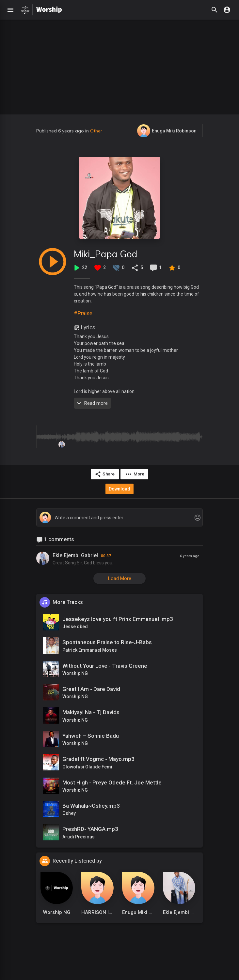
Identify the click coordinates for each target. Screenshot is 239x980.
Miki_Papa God (106, 254)
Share (105, 474)
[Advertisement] (119, 65)
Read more (92, 403)
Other (96, 131)
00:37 (106, 556)
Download (119, 489)
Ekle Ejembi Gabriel (75, 555)
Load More (120, 578)
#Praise (83, 313)
